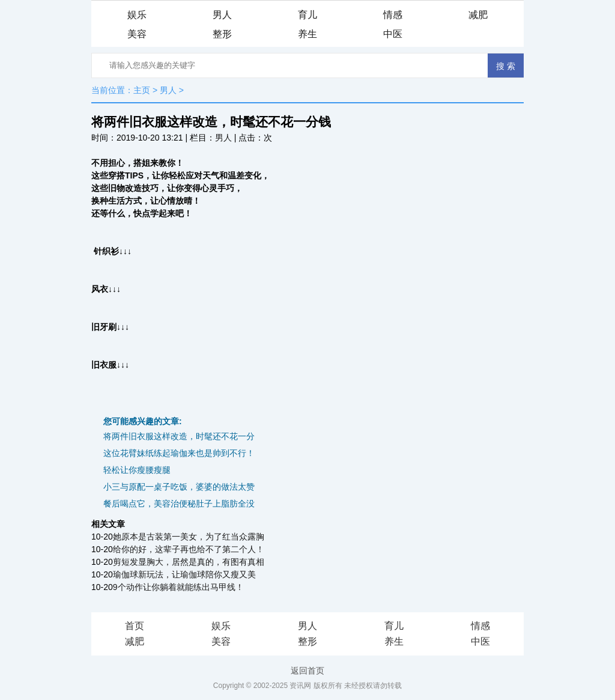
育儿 (307, 15)
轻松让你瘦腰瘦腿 (137, 470)
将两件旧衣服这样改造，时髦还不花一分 (179, 436)
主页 (142, 90)
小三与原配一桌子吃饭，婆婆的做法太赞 (179, 487)
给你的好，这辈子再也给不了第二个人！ (189, 549)
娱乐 (137, 15)
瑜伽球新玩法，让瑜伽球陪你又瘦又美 (184, 574)
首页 (135, 626)
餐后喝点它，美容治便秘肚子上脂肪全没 (179, 504)
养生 (307, 34)
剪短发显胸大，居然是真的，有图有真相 (189, 562)
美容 (137, 34)
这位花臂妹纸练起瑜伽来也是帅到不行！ (179, 453)
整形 (222, 34)
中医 (393, 34)
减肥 (478, 15)
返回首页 (307, 671)
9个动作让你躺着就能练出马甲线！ (178, 587)
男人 (222, 15)
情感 (393, 15)
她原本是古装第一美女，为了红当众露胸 (189, 537)
